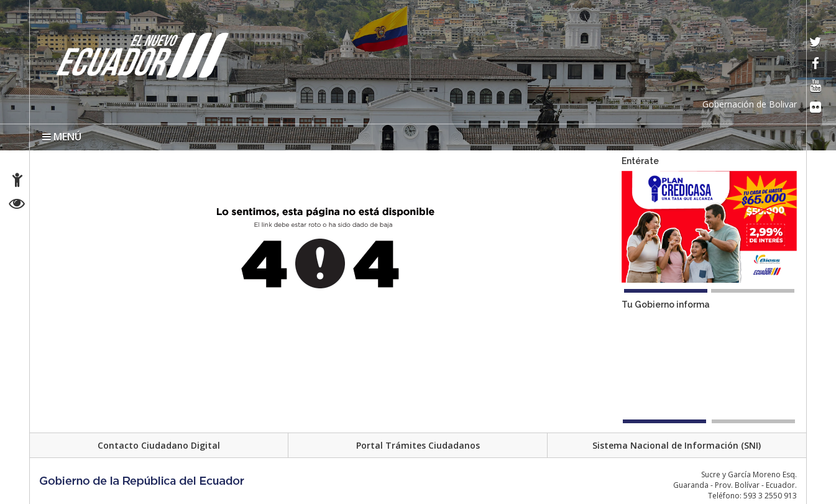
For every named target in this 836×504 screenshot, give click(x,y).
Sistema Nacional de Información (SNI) (677, 445)
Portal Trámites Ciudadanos (418, 445)
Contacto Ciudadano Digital (159, 445)
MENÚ (62, 137)
